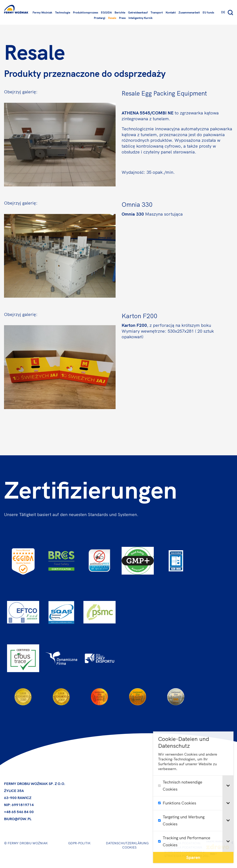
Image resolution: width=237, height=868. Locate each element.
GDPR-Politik (79, 843)
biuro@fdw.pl (18, 819)
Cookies (129, 847)
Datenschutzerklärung (127, 843)
